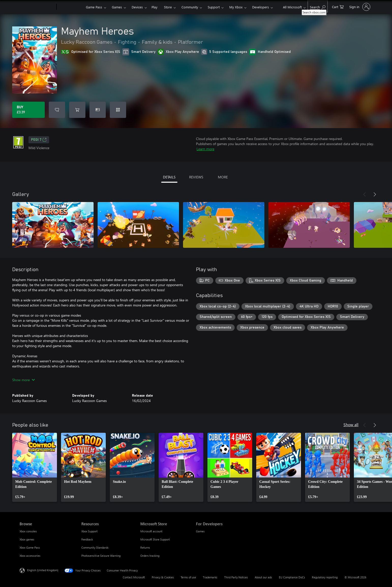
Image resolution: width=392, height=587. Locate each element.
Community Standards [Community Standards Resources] (95, 547)
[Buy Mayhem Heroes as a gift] (98, 110)
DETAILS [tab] (169, 177)
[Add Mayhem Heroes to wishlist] (57, 110)
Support (214, 7)
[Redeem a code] (118, 110)
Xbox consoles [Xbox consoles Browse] (28, 531)
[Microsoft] (37, 7)
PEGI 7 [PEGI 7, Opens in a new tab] (39, 140)
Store (168, 7)
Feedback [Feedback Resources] (87, 539)
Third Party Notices (236, 577)
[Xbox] (71, 7)
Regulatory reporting (325, 577)
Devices (137, 7)
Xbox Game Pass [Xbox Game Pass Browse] (30, 547)
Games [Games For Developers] (200, 531)
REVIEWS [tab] (196, 177)
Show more (24, 380)
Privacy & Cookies (163, 577)
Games (117, 7)
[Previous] (365, 194)
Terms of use (188, 577)
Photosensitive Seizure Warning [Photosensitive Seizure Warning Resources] (101, 556)
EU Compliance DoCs (292, 577)
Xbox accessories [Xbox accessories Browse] (30, 556)
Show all (351, 424)
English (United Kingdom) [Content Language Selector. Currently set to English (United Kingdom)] (43, 570)
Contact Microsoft (134, 577)
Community (190, 7)
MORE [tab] (223, 177)
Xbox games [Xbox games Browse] (27, 539)
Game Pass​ (94, 7)
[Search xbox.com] (318, 6)
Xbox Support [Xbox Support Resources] (89, 531)
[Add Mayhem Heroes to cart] (77, 110)
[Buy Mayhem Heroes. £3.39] (28, 110)
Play (154, 7)
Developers (261, 7)
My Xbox (236, 7)
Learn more (205, 149)
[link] (35, 467)
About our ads (263, 577)
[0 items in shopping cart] (338, 6)
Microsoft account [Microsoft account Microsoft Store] (151, 531)
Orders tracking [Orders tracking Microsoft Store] (150, 556)
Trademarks (210, 577)
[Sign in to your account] (359, 7)
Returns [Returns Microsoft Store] (145, 547)
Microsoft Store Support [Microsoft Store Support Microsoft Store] (155, 539)
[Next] (375, 194)
